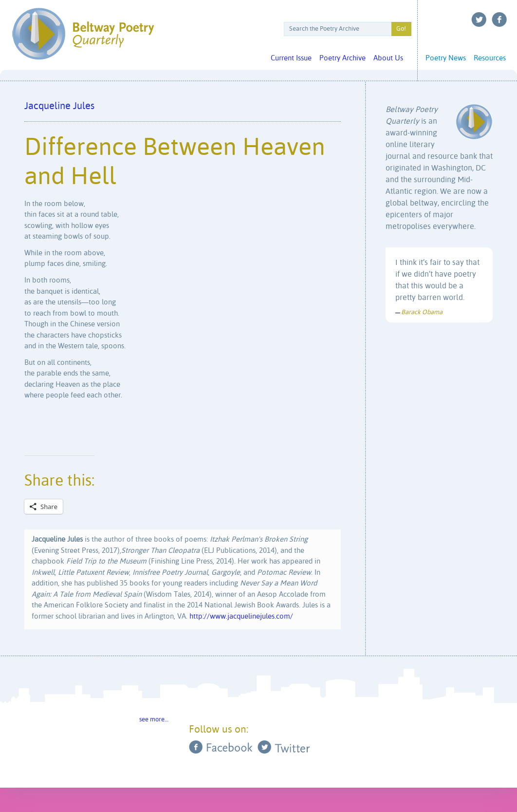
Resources (490, 58)
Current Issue (291, 58)
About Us (388, 58)
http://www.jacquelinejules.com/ (241, 616)
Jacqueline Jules (59, 106)
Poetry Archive (342, 58)
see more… (154, 720)
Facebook (499, 19)
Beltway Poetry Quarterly (83, 34)
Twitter (479, 19)
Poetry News (446, 58)
